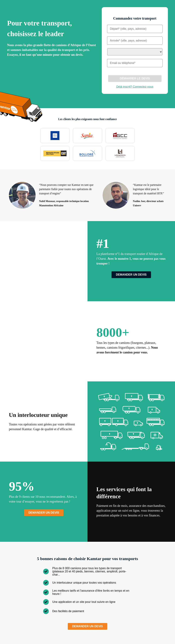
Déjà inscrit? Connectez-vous (135, 87)
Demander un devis (131, 275)
